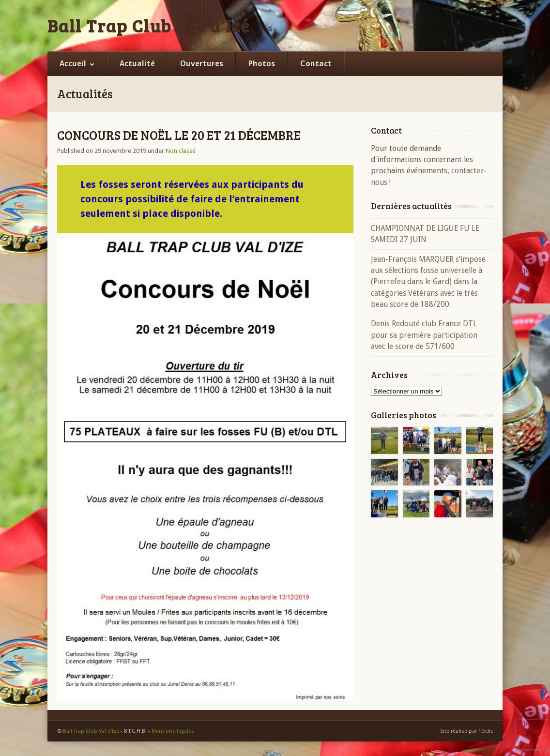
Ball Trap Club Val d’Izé (149, 26)
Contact (316, 64)
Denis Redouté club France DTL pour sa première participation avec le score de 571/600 (424, 335)
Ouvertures (202, 64)
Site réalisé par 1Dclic (466, 731)
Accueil (73, 64)
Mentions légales (173, 731)
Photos (262, 64)
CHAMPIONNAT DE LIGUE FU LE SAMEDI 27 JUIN (425, 234)
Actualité (137, 64)
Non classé (181, 151)
